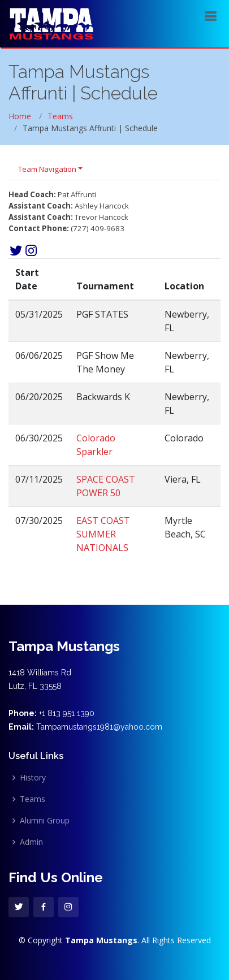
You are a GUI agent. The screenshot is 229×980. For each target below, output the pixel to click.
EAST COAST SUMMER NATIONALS (103, 534)
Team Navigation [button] (47, 169)
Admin (31, 842)
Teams (60, 116)
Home (20, 116)
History (33, 778)
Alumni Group (45, 821)
